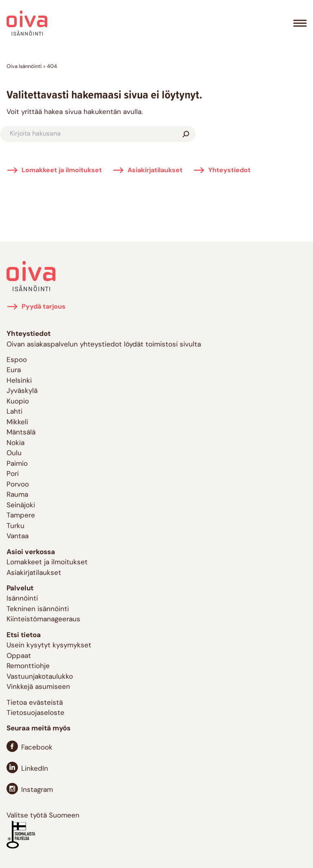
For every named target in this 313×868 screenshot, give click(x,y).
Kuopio (18, 402)
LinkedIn (35, 769)
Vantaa (18, 536)
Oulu (14, 453)
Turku (15, 526)
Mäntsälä (21, 433)
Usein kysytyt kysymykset (49, 646)
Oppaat (19, 656)
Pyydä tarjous (44, 307)
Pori (13, 474)
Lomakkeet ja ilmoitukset (62, 171)
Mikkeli (17, 422)
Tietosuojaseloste (35, 713)
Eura (14, 370)
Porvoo (18, 485)
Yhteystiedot (229, 171)
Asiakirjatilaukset (155, 171)
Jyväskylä (22, 391)
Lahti (14, 412)
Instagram (37, 790)
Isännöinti (22, 599)
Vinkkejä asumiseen (38, 687)
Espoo (17, 360)
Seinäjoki (21, 505)
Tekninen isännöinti (38, 609)
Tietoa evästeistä (35, 703)
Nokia (15, 443)
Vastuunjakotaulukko (40, 677)
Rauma (17, 495)
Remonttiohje (28, 666)
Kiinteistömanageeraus (43, 619)
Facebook (37, 748)
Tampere (21, 516)
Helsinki (19, 381)
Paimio (17, 464)
